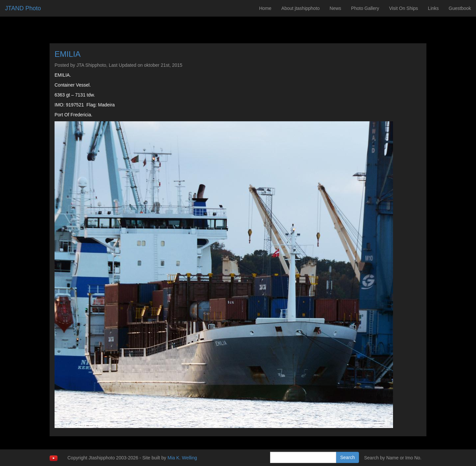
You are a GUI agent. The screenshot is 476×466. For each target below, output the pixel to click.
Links (434, 8)
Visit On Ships (404, 8)
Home (265, 8)
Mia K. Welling (182, 458)
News (335, 8)
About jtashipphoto (300, 8)
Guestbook (460, 8)
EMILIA (68, 54)
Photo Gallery (365, 8)
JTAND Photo (23, 8)
